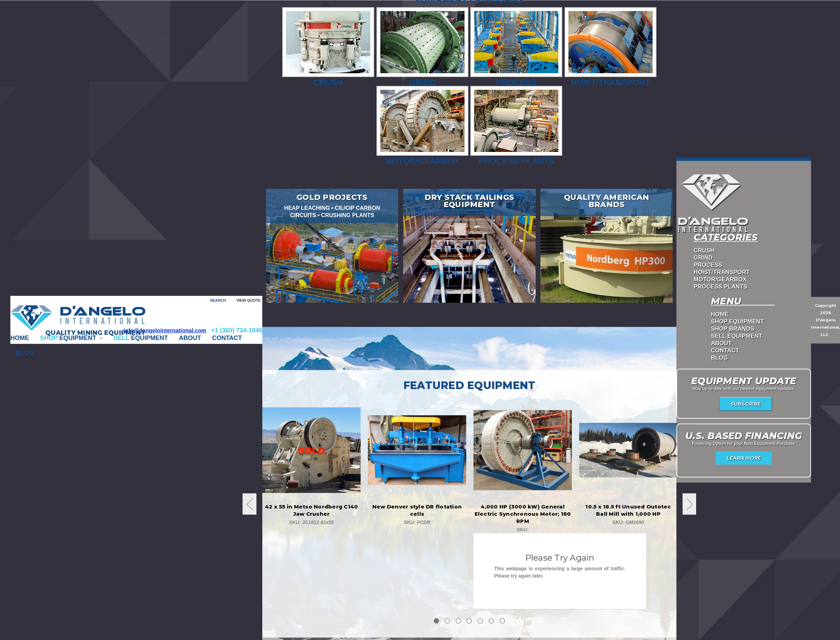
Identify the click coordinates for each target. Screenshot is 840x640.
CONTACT (227, 338)
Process (516, 47)
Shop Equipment (738, 322)
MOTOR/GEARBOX (720, 280)
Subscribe (746, 404)
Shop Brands (732, 329)
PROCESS (708, 265)
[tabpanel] (312, 466)
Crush (328, 47)
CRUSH (704, 251)
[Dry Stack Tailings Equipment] (469, 246)
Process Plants (516, 126)
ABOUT (190, 338)
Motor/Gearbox (422, 126)
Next (690, 504)
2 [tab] (447, 621)
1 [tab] (436, 621)
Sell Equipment (737, 336)
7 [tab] (502, 621)
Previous (250, 504)
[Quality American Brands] (607, 246)
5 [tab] (480, 621)
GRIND (703, 258)
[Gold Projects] (332, 246)
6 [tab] (491, 621)
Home (20, 338)
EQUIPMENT (71, 338)
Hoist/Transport (611, 47)
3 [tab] (458, 621)
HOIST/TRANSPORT (722, 273)
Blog (25, 353)
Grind (422, 47)
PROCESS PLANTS (721, 287)
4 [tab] (469, 621)
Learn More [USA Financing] (744, 458)
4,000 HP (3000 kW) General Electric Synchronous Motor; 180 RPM (523, 514)
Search (218, 300)
